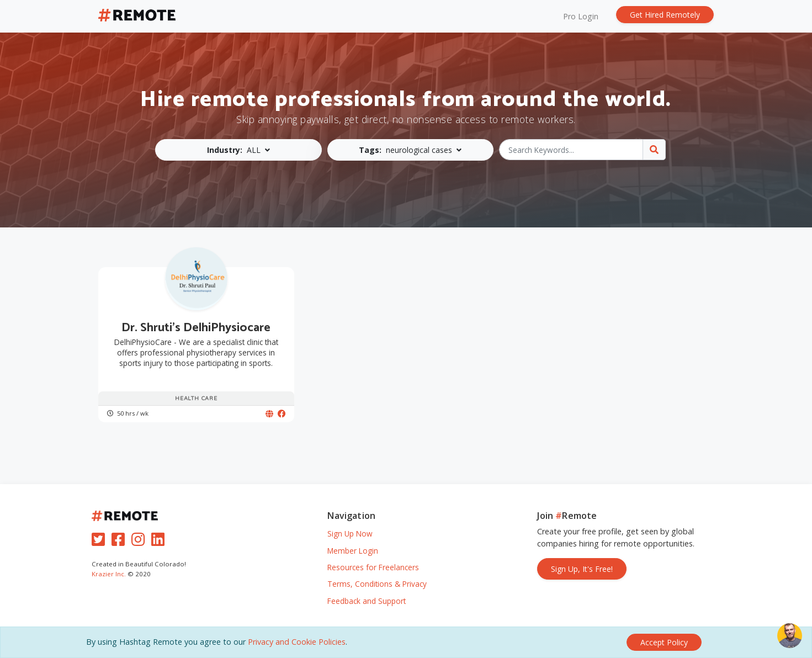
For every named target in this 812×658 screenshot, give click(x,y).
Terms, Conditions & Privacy (377, 584)
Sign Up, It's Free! (582, 569)
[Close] (664, 642)
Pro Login (581, 16)
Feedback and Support (367, 601)
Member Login (353, 551)
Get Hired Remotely (665, 15)
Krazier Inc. (109, 574)
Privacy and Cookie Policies (297, 642)
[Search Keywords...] (571, 150)
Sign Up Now (350, 534)
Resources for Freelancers (373, 567)
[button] (238, 150)
